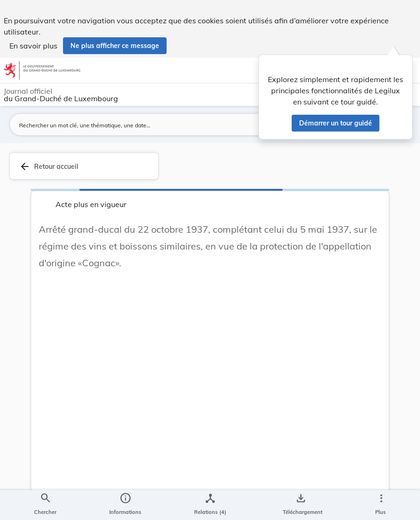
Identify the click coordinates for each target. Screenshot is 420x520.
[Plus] (381, 505)
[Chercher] (45, 505)
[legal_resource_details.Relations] (210, 505)
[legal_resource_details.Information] (125, 505)
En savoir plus (33, 46)
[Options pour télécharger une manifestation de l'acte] (301, 505)
